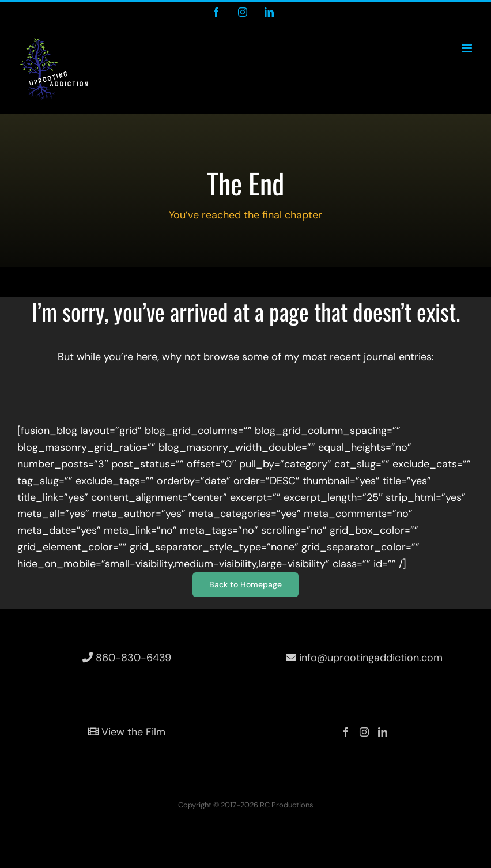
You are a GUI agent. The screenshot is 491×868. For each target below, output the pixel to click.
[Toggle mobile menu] (468, 48)
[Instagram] (364, 732)
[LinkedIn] (383, 732)
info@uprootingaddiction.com (364, 658)
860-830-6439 (127, 658)
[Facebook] (346, 732)
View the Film (127, 732)
